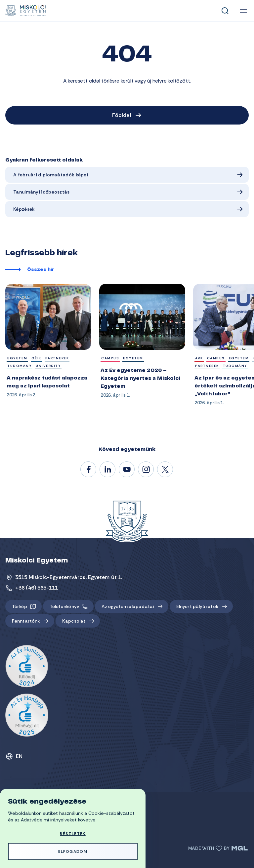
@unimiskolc (165, 470)
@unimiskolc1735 (127, 470)
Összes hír (41, 270)
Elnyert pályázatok (197, 606)
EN (19, 756)
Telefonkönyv (64, 606)
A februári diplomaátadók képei (51, 175)
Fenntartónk (26, 621)
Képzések (24, 209)
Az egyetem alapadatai (128, 606)
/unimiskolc (89, 470)
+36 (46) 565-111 (37, 588)
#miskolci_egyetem (146, 470)
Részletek (73, 834)
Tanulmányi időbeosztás (42, 192)
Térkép (20, 606)
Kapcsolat (74, 621)
